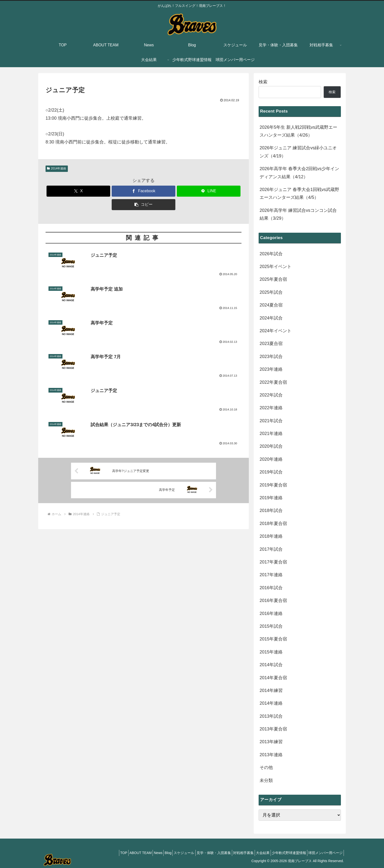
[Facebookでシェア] (144, 191)
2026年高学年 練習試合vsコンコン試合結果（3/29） (298, 214)
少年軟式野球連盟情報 (285, 853)
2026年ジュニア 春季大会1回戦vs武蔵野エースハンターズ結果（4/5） (299, 193)
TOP (96, 853)
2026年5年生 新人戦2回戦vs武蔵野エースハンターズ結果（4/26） (298, 131)
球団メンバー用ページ (324, 853)
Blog (149, 853)
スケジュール (168, 853)
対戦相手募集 (233, 853)
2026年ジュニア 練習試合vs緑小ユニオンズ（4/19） (298, 152)
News (136, 853)
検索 (263, 82)
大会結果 (255, 853)
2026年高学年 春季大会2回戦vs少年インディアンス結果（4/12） (299, 173)
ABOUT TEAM (116, 853)
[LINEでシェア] (209, 191)
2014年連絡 (57, 168)
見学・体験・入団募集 (201, 853)
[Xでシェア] (78, 191)
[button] (144, 205)
